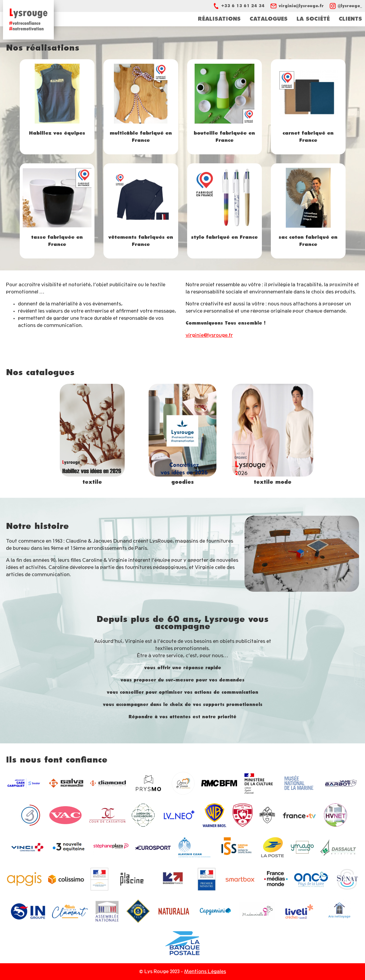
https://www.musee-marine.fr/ (299, 784)
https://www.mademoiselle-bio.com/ (257, 912)
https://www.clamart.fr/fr (70, 913)
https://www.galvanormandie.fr (66, 784)
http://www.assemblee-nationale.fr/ (107, 912)
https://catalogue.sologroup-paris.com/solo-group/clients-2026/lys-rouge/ (92, 435)
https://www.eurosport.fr (153, 848)
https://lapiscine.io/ (132, 880)
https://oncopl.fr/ (312, 880)
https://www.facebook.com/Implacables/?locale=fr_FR (267, 816)
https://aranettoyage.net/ (339, 912)
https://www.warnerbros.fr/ (214, 816)
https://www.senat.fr (347, 880)
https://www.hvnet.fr (335, 816)
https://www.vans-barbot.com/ (341, 784)
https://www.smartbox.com (240, 880)
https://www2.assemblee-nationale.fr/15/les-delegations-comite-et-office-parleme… (30, 816)
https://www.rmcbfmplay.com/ (219, 784)
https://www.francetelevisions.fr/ (300, 816)
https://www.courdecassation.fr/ (107, 817)
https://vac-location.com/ (65, 816)
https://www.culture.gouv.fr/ (259, 784)
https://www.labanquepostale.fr (182, 944)
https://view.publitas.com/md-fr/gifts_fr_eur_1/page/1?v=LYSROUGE (183, 435)
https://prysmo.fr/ (148, 784)
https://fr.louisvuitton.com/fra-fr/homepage (179, 816)
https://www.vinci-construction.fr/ (27, 848)
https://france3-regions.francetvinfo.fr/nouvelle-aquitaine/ (69, 848)
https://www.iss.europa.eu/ (236, 848)
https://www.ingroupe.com (28, 913)
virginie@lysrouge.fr (209, 335)
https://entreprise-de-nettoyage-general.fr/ (195, 848)
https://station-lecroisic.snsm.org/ (138, 912)
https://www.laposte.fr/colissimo (66, 880)
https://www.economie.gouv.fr (99, 880)
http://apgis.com (24, 880)
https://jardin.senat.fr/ (143, 816)
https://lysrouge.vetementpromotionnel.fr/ (273, 435)
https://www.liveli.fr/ (299, 912)
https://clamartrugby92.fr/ (243, 816)
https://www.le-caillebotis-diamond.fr (108, 784)
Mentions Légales (205, 971)
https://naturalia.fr (174, 912)
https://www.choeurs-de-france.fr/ (183, 784)
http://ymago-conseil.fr (302, 848)
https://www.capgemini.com (216, 912)
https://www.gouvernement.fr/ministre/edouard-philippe (207, 880)
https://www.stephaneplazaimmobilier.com (111, 848)
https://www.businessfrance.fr (173, 881)
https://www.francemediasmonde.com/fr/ (276, 880)
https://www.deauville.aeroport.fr (24, 784)
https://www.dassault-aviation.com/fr (338, 848)
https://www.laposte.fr (272, 848)
